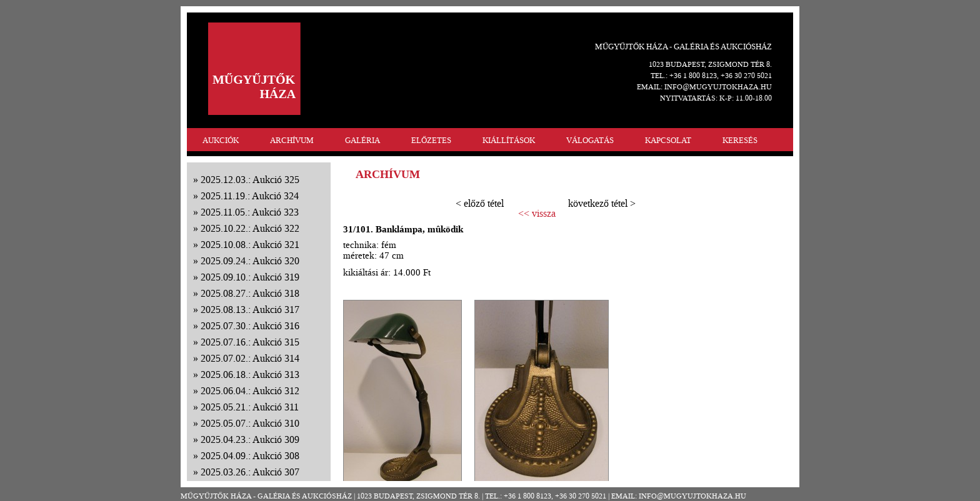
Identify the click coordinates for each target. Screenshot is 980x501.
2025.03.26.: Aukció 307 (250, 472)
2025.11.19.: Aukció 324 (250, 196)
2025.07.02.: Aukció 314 (250, 358)
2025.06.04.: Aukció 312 (250, 391)
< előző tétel (480, 203)
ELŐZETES (431, 140)
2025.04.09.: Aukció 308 (250, 456)
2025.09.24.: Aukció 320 (250, 261)
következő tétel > (602, 203)
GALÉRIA (362, 140)
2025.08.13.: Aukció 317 (250, 310)
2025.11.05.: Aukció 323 (250, 212)
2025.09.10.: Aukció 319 (250, 277)
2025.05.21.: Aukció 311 (250, 407)
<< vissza (537, 214)
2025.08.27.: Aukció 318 (250, 293)
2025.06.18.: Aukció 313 (250, 375)
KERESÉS (740, 140)
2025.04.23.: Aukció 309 (250, 439)
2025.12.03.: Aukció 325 (250, 180)
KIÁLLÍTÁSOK (509, 140)
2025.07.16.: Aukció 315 (250, 342)
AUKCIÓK (221, 140)
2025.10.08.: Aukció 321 (250, 245)
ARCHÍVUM (292, 140)
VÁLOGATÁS (590, 140)
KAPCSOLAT (668, 140)
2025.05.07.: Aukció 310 (250, 423)
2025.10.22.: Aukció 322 (250, 228)
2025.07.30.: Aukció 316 (250, 326)
